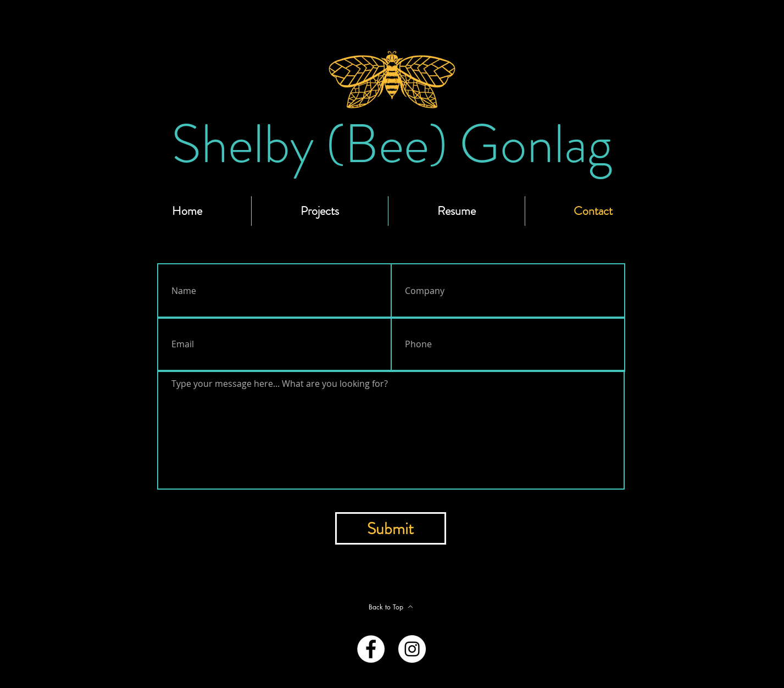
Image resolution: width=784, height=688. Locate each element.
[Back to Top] (391, 607)
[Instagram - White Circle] (412, 649)
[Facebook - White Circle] (371, 649)
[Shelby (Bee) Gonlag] (392, 144)
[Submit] (391, 528)
